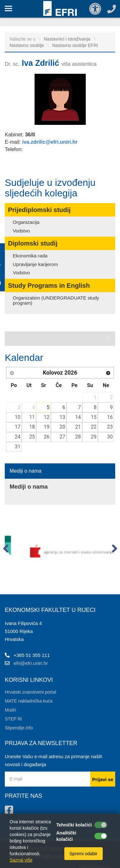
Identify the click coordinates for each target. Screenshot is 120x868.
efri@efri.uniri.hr (31, 663)
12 (47, 417)
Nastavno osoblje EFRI (75, 45)
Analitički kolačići (66, 836)
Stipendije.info (19, 728)
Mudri (10, 710)
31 (18, 447)
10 (18, 417)
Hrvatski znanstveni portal (30, 692)
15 (94, 417)
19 (47, 427)
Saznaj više (21, 860)
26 (47, 437)
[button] (6, 550)
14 (78, 417)
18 (32, 427)
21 (78, 427)
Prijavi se (103, 779)
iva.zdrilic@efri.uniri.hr (50, 142)
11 (32, 417)
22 (94, 427)
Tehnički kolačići (74, 825)
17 (18, 427)
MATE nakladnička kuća (29, 701)
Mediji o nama (26, 471)
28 (78, 437)
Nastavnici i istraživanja (68, 39)
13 (62, 417)
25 (32, 437)
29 (94, 437)
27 (62, 437)
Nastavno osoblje (27, 45)
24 (18, 437)
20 (62, 427)
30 (110, 437)
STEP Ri (13, 719)
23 (110, 427)
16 (110, 417)
